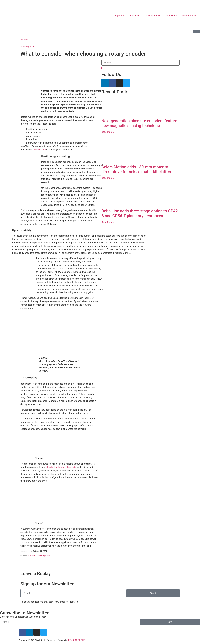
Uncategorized (28, 46)
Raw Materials (153, 16)
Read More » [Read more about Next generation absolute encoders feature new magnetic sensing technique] (108, 132)
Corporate (119, 16)
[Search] (104, 68)
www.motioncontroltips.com (39, 556)
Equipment (135, 16)
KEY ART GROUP (77, 640)
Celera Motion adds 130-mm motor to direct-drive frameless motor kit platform (138, 169)
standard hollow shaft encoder (61, 467)
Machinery (171, 16)
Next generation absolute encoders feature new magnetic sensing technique (139, 123)
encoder (25, 40)
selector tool (40, 150)
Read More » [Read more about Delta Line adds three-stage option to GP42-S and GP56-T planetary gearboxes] (108, 222)
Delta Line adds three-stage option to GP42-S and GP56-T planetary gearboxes (140, 213)
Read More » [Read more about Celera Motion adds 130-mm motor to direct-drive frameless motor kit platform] (108, 178)
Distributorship (190, 16)
